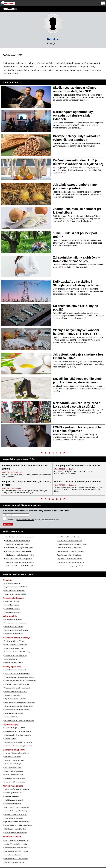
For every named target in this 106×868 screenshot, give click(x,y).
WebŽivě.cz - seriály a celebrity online (18, 541)
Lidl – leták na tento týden (13, 757)
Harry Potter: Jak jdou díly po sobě (15, 656)
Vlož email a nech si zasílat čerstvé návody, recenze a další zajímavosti (36, 511)
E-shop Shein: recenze (12, 605)
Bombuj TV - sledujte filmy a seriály (16, 844)
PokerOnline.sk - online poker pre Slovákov (71, 566)
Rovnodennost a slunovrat (13, 804)
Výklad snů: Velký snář (12, 796)
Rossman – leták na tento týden (15, 782)
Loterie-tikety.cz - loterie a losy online (69, 548)
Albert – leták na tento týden (13, 764)
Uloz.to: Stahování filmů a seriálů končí (17, 840)
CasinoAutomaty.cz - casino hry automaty (70, 551)
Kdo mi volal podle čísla (12, 695)
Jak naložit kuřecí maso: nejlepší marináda (18, 746)
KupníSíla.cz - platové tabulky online (69, 537)
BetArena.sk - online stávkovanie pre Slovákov (20, 562)
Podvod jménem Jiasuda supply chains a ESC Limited (26, 467)
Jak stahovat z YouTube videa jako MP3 (17, 848)
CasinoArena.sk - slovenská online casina (70, 562)
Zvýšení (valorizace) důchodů (14, 627)
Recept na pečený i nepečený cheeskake (18, 735)
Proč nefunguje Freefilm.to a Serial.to (16, 851)
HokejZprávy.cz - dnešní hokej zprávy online (20, 555)
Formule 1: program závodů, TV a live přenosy (19, 721)
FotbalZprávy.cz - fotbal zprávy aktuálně (18, 551)
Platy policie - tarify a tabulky (14, 634)
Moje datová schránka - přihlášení (15, 699)
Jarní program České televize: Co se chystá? (77, 466)
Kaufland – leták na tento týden (14, 760)
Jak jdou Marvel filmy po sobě (14, 648)
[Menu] (103, 3)
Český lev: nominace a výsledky (15, 591)
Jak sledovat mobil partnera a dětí (15, 670)
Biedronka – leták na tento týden (15, 778)
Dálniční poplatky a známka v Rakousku (17, 710)
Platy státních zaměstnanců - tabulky (16, 630)
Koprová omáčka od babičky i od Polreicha (18, 742)
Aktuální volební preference (13, 619)
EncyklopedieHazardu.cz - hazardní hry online (72, 544)
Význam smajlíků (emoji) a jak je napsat (17, 688)
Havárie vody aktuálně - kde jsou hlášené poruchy (20, 681)
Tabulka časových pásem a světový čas (17, 674)
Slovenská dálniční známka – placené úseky (19, 706)
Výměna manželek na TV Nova (14, 641)
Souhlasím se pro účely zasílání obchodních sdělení (33, 520)
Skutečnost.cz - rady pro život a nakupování (19, 537)
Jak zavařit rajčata (10, 739)
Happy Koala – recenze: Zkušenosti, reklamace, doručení (26, 483)
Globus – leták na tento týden (14, 775)
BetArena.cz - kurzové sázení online (17, 544)
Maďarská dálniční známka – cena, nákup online (20, 702)
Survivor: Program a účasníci (14, 663)
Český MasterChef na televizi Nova (16, 645)
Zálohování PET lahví (11, 717)
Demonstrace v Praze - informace (15, 623)
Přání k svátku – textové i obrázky (15, 829)
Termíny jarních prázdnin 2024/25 (15, 594)
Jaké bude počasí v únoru (13, 583)
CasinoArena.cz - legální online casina (69, 541)
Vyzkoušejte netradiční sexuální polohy (17, 822)
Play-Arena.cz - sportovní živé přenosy (69, 559)
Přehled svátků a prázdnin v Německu (17, 789)
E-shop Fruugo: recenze (12, 609)
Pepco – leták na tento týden (14, 771)
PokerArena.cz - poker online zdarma (69, 555)
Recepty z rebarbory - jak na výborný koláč (18, 731)
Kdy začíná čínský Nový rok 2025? (15, 587)
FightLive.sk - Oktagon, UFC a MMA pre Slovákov (21, 566)
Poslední (65, 453)
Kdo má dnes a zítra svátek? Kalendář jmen (18, 825)
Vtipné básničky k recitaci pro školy (16, 833)
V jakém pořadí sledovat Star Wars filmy (17, 652)
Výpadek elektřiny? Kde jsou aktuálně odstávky (19, 677)
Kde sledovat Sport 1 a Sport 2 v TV (16, 692)
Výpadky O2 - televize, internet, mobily (17, 684)
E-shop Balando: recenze (13, 612)
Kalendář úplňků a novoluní (13, 793)
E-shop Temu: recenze (12, 601)
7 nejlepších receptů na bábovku (15, 728)
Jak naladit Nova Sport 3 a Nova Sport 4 (17, 811)
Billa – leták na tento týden (13, 768)
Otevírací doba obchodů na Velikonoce (17, 753)
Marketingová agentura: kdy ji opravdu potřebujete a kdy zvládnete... (74, 115)
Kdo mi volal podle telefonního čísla (16, 815)
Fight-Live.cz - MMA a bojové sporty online (19, 548)
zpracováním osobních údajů (25, 520)
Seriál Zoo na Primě (11, 659)
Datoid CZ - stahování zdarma (14, 862)
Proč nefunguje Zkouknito (13, 855)
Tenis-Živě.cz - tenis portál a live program (19, 559)
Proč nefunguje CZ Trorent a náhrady (16, 859)
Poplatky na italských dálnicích (14, 713)
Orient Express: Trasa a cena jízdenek (17, 807)
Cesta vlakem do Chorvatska (14, 818)
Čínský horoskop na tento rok (14, 800)
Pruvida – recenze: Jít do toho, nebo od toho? (78, 482)
